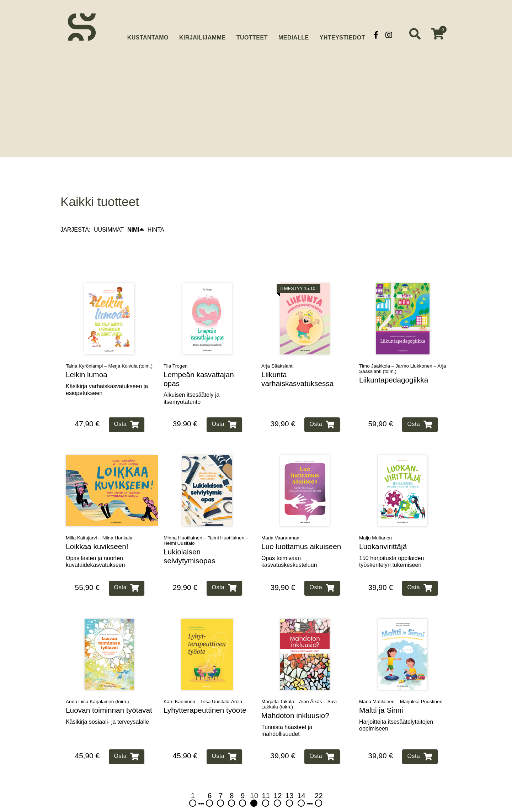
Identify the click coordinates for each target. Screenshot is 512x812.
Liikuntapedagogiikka (394, 365)
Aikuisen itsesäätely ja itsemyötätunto (191, 383)
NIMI (136, 215)
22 (319, 784)
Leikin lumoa (87, 359)
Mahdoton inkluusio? (295, 700)
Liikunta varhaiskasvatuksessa (297, 364)
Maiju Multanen (375, 523)
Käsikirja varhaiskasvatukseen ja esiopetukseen (107, 374)
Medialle (294, 35)
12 (278, 784)
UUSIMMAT (109, 214)
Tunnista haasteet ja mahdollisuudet (287, 715)
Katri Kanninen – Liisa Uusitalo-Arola (203, 686)
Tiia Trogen (176, 351)
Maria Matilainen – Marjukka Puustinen (401, 686)
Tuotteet (252, 35)
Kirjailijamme (202, 35)
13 (290, 784)
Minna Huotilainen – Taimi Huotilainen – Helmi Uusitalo (206, 525)
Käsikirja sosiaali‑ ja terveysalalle (107, 706)
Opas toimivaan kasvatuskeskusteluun (289, 546)
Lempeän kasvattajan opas (199, 364)
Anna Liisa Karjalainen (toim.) (97, 686)
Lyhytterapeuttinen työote (205, 695)
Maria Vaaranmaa (280, 523)
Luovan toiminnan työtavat (109, 695)
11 (266, 784)
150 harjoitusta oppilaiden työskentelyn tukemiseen (391, 546)
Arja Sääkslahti (278, 351)
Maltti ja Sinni (381, 695)
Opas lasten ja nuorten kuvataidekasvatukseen (95, 546)
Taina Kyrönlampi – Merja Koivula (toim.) (109, 351)
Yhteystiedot (342, 35)
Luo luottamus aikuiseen (301, 531)
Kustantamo (148, 34)
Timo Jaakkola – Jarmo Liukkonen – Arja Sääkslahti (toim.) (402, 353)
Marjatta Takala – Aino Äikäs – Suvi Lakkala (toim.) (299, 689)
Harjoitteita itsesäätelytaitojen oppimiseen (396, 710)
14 (301, 784)
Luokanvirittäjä (383, 531)
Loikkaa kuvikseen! (97, 531)
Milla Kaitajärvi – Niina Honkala (99, 523)
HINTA (156, 214)
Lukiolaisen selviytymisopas (190, 541)
